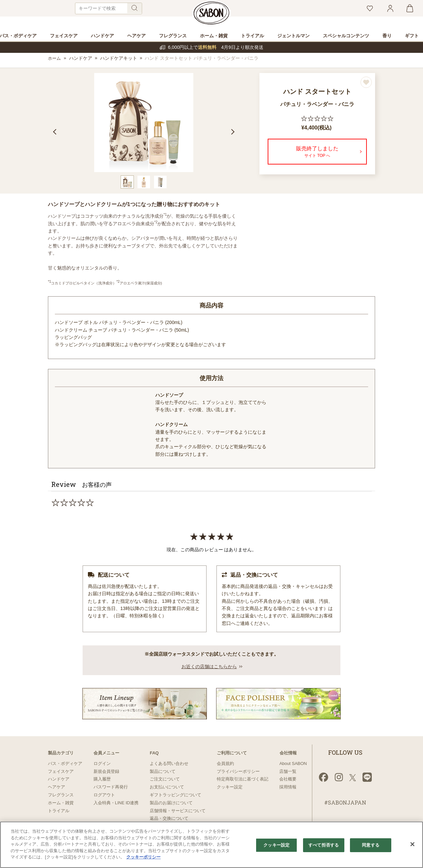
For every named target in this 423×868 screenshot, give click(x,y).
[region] (211, 845)
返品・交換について (169, 818)
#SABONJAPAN (345, 803)
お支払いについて (167, 787)
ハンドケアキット (119, 59)
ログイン (102, 763)
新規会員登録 (106, 771)
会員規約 (225, 763)
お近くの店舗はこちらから (209, 667)
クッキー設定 (230, 787)
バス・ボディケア (65, 763)
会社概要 (288, 779)
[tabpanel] (144, 124)
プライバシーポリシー (238, 771)
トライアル (59, 811)
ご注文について (165, 779)
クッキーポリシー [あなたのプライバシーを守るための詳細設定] (143, 857)
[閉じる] (412, 844)
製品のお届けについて (171, 803)
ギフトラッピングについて (175, 795)
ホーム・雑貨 (61, 803)
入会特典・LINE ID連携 (116, 803)
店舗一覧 (288, 771)
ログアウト (104, 795)
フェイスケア (61, 771)
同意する (371, 845)
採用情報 (288, 787)
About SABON (293, 763)
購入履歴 (102, 779)
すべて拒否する (324, 845)
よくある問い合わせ (169, 763)
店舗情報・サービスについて (178, 811)
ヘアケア (57, 787)
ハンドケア (81, 59)
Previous (54, 132)
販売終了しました (317, 153)
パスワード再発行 (111, 787)
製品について (163, 771)
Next (234, 132)
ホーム (55, 59)
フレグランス (61, 795)
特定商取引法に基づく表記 (243, 779)
